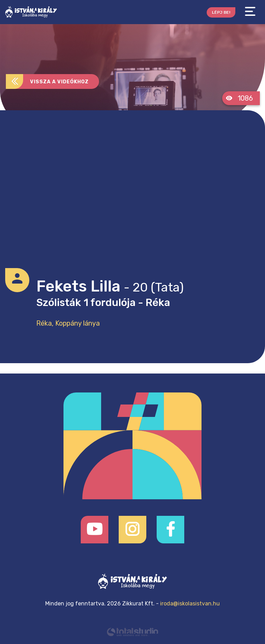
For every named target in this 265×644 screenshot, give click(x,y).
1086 (239, 98)
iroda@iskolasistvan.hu (190, 604)
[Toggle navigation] (250, 12)
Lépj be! (221, 12)
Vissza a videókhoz (47, 81)
